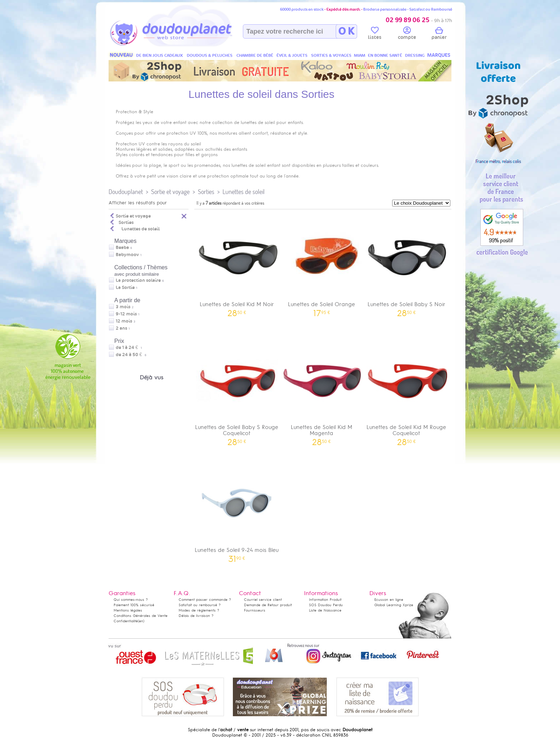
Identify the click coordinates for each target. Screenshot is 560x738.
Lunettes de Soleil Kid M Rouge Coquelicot (406, 390)
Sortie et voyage (170, 192)
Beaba (122, 248)
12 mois (124, 321)
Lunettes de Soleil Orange (322, 264)
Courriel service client (263, 600)
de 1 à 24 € (129, 348)
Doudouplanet (126, 192)
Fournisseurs (255, 610)
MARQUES (439, 55)
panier (439, 34)
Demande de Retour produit (268, 605)
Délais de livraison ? (196, 616)
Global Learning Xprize (394, 605)
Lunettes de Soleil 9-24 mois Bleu (237, 510)
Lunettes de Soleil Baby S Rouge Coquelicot (237, 390)
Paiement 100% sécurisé (134, 605)
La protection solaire (138, 280)
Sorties (206, 192)
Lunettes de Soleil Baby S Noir (406, 264)
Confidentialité (126, 621)
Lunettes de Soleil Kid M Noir (237, 264)
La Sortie (125, 288)
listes (375, 34)
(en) (141, 621)
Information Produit (325, 600)
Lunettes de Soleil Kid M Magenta (322, 390)
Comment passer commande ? (205, 600)
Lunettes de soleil (244, 192)
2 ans (121, 328)
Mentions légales (128, 610)
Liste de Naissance (325, 610)
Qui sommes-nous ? (131, 600)
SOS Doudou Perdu (326, 605)
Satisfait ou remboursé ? (200, 605)
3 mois (123, 307)
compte (407, 34)
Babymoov (127, 255)
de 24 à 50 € (131, 355)
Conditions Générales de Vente (141, 616)
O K (346, 31)
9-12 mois (126, 314)
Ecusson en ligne (389, 600)
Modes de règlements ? (199, 610)
